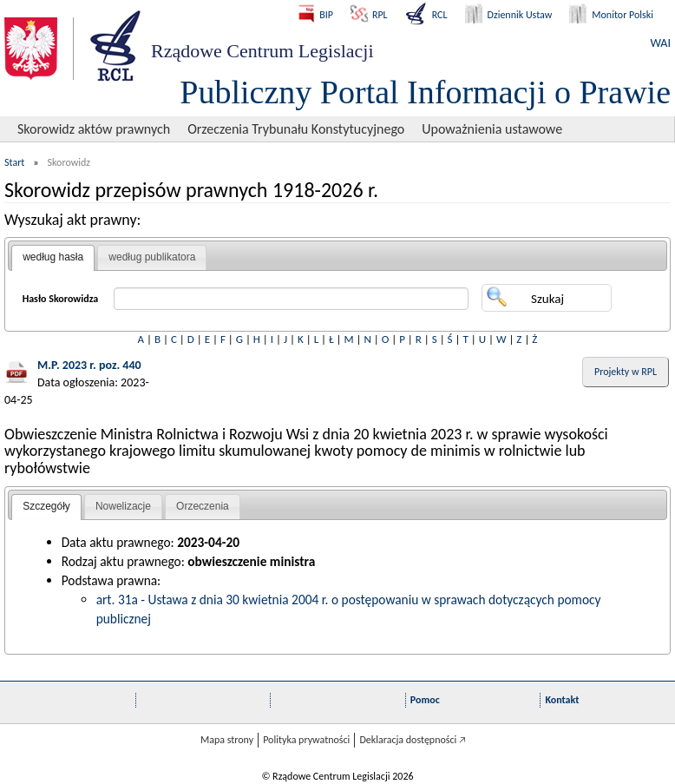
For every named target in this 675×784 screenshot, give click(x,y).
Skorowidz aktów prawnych (94, 129)
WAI (661, 43)
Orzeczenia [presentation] (203, 506)
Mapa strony (227, 740)
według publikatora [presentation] (152, 257)
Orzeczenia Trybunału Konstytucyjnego (296, 129)
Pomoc (425, 700)
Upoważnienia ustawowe (492, 129)
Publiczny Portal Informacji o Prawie (425, 92)
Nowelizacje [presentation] (123, 506)
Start (14, 162)
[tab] (53, 258)
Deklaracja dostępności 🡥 (413, 740)
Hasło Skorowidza (61, 299)
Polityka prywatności (306, 740)
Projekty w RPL (626, 372)
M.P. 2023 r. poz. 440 (89, 365)
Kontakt (562, 700)
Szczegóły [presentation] (46, 506)
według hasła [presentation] (53, 257)
